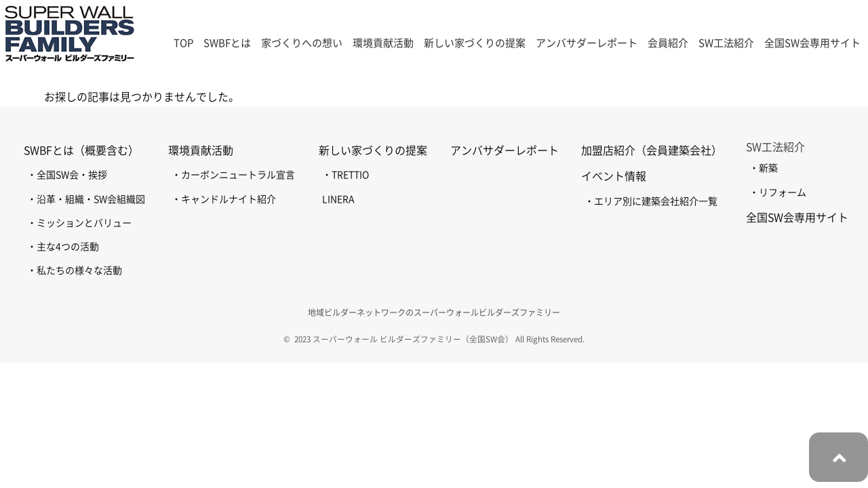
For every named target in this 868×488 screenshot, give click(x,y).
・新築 (764, 168)
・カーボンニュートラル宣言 (233, 175)
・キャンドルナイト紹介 (224, 199)
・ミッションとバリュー (79, 223)
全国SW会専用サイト (812, 43)
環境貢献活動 (201, 150)
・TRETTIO (346, 175)
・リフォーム (778, 192)
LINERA (338, 199)
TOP (183, 43)
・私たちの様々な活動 (75, 270)
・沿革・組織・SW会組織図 (86, 199)
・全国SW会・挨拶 (67, 175)
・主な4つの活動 (63, 247)
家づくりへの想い (302, 43)
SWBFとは (227, 43)
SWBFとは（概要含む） (81, 150)
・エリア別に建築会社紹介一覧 (651, 201)
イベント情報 (614, 176)
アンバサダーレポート (587, 43)
